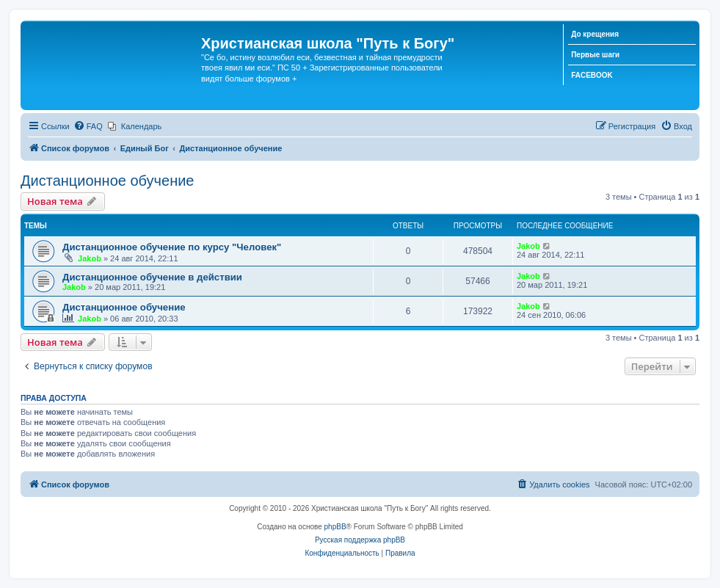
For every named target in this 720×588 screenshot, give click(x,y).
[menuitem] (88, 126)
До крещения (595, 34)
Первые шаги (595, 55)
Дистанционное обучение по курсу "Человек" (172, 247)
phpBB (335, 527)
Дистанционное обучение (107, 181)
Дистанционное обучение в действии (152, 277)
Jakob (90, 258)
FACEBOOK (592, 75)
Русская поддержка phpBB (360, 540)
